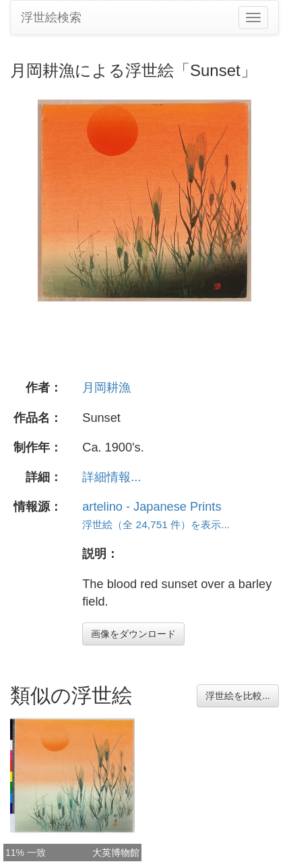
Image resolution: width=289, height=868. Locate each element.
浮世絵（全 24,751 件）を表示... (156, 525)
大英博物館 (116, 853)
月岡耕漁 (106, 388)
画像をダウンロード (133, 634)
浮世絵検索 (51, 17)
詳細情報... (111, 477)
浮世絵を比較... (238, 696)
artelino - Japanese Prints (152, 507)
